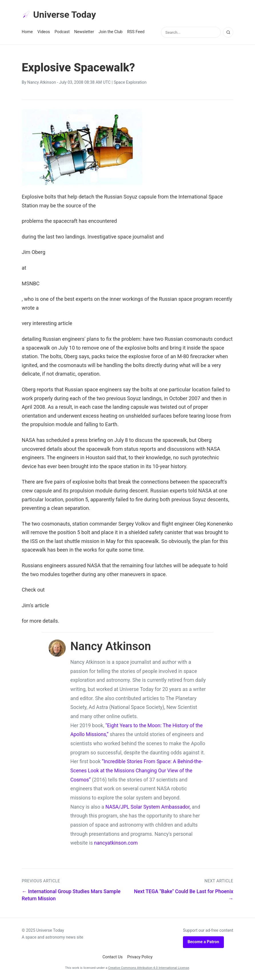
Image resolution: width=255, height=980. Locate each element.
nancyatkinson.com (116, 843)
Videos (44, 32)
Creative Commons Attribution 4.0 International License (149, 968)
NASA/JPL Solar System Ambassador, (148, 807)
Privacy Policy (140, 957)
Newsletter (84, 32)
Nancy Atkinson (41, 82)
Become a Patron (203, 942)
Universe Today (59, 15)
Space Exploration (130, 82)
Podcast (62, 32)
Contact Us (112, 957)
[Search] (228, 32)
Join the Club (111, 32)
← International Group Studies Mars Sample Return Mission (71, 895)
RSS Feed (136, 32)
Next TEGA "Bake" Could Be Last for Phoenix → (184, 895)
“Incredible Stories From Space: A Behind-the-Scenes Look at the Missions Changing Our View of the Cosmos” (137, 770)
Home (27, 32)
